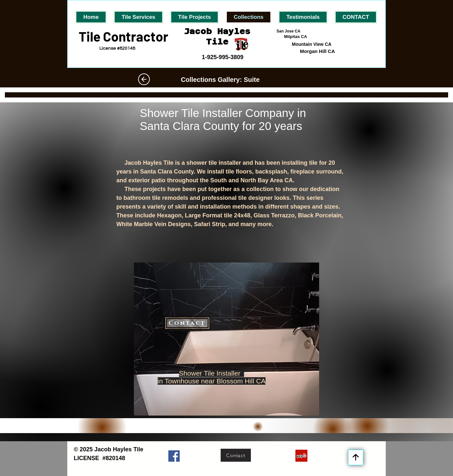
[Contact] (187, 323)
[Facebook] (174, 456)
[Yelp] (301, 456)
